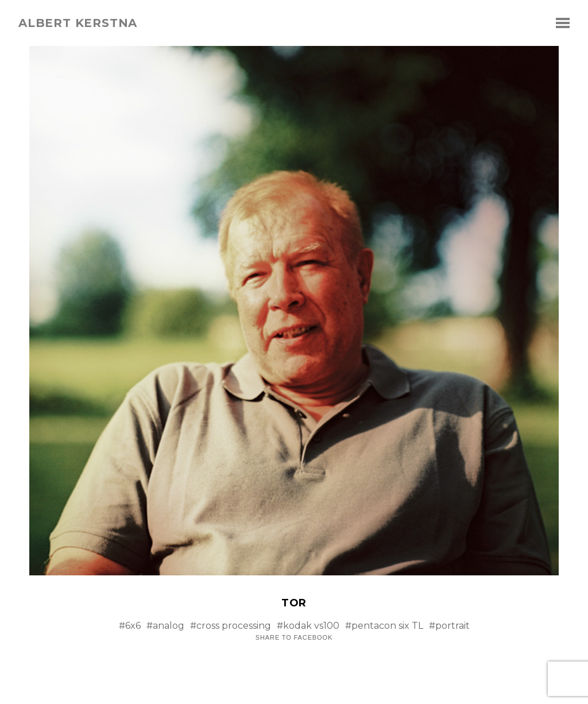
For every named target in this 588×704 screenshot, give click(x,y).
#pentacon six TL (384, 626)
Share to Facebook (294, 638)
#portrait (449, 626)
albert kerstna (78, 23)
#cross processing (231, 626)
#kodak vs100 (308, 626)
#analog (165, 626)
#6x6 (130, 626)
